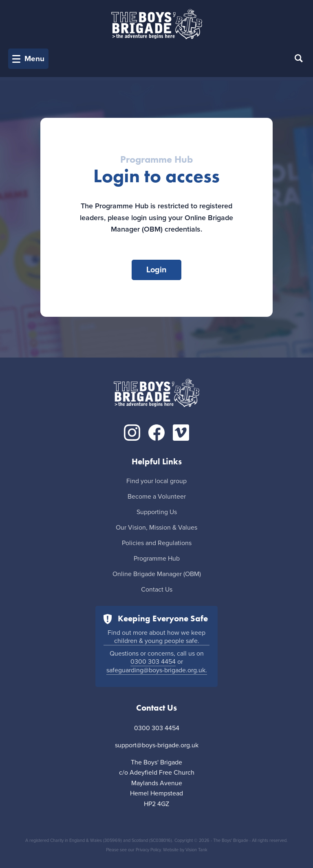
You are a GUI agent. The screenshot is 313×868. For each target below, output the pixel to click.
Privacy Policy (148, 850)
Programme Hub (157, 559)
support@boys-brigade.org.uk (157, 745)
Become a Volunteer (157, 497)
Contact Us (157, 590)
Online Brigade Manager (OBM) (157, 574)
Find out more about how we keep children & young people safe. (156, 637)
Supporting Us (157, 512)
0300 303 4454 (153, 662)
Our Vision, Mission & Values (156, 528)
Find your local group (156, 481)
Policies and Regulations (157, 543)
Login (156, 270)
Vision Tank (196, 850)
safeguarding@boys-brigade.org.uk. (157, 670)
